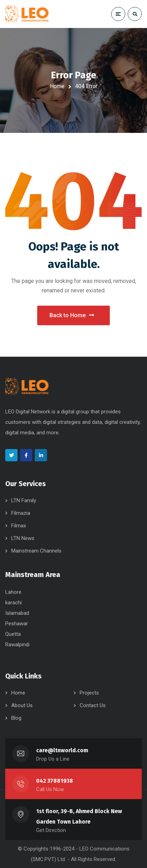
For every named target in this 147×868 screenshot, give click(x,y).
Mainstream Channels (36, 551)
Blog (16, 718)
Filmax (19, 526)
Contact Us (93, 705)
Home (57, 86)
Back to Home (72, 315)
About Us (22, 705)
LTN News (23, 538)
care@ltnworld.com (62, 750)
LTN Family (24, 500)
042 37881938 (55, 781)
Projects (89, 693)
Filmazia (21, 513)
